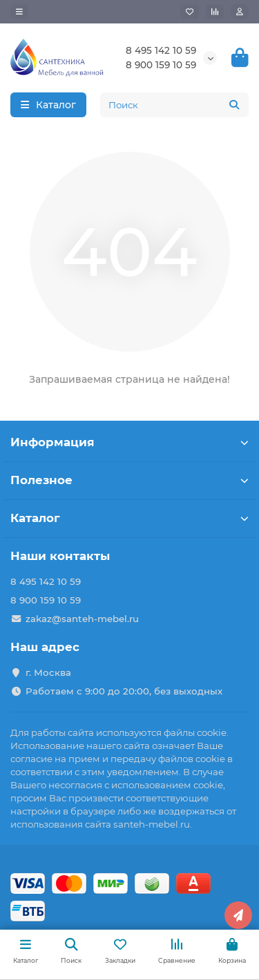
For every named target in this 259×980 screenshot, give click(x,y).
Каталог (129, 518)
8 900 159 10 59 (161, 65)
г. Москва (48, 672)
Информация (129, 442)
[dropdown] (19, 12)
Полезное (129, 480)
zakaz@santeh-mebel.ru (82, 619)
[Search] (174, 105)
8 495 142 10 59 (161, 50)
